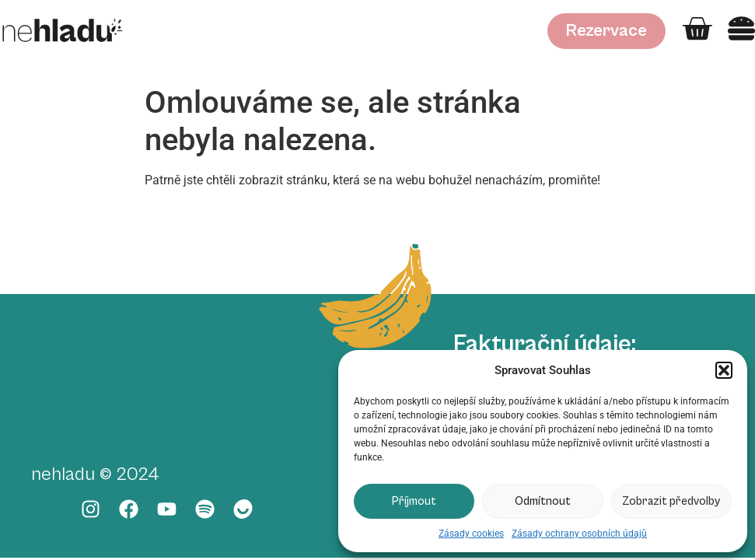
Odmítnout (543, 501)
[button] (724, 370)
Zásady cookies (471, 534)
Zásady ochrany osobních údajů (579, 534)
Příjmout (414, 501)
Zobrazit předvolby (671, 501)
